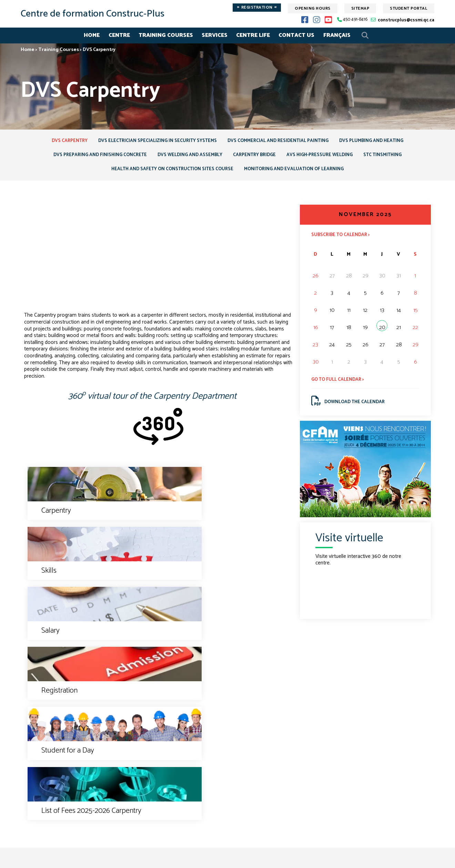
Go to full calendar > (339, 384)
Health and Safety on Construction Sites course (170, 172)
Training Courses (166, 35)
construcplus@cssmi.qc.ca (406, 20)
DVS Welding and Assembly (186, 157)
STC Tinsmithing (391, 157)
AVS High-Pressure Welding (325, 157)
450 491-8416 (355, 20)
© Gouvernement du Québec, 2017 (228, 858)
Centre (119, 35)
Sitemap (360, 8)
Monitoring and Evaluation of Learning (297, 172)
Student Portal (409, 8)
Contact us (227, 729)
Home (92, 35)
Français (337, 35)
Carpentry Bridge (255, 157)
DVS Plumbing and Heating (377, 141)
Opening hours (313, 8)
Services (215, 35)
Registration (257, 8)
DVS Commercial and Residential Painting (280, 141)
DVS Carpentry (63, 141)
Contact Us (296, 35)
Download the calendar (350, 406)
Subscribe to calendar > (342, 238)
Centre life (253, 35)
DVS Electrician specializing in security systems (155, 141)
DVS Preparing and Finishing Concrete (92, 157)
